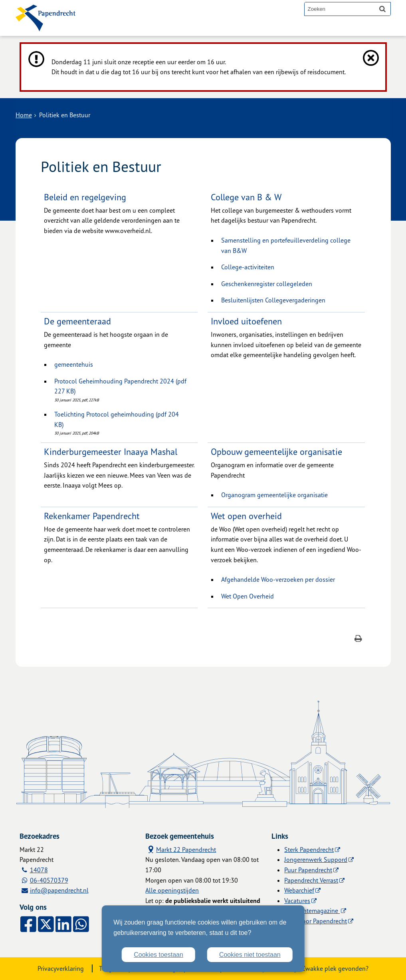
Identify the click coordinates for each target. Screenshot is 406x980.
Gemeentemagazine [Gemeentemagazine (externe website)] (312, 911)
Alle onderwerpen (122, 29)
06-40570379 (49, 880)
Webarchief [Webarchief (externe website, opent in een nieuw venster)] (299, 890)
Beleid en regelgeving (85, 197)
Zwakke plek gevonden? (335, 968)
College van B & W (246, 197)
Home (24, 115)
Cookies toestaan (158, 955)
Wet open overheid (246, 516)
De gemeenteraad (77, 321)
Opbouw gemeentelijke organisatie (276, 451)
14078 (39, 870)
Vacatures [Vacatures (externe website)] (297, 901)
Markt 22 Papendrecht (181, 849)
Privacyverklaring (61, 968)
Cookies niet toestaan (250, 955)
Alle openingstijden (172, 890)
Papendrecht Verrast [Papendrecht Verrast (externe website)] (311, 880)
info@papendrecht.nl (59, 890)
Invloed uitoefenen (246, 321)
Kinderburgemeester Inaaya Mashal (111, 451)
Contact (177, 29)
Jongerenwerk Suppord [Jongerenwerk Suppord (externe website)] (316, 859)
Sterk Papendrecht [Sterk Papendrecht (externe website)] (309, 850)
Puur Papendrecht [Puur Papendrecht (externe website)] (308, 870)
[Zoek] (382, 9)
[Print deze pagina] (358, 639)
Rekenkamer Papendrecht (92, 516)
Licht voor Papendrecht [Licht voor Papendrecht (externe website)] (316, 921)
